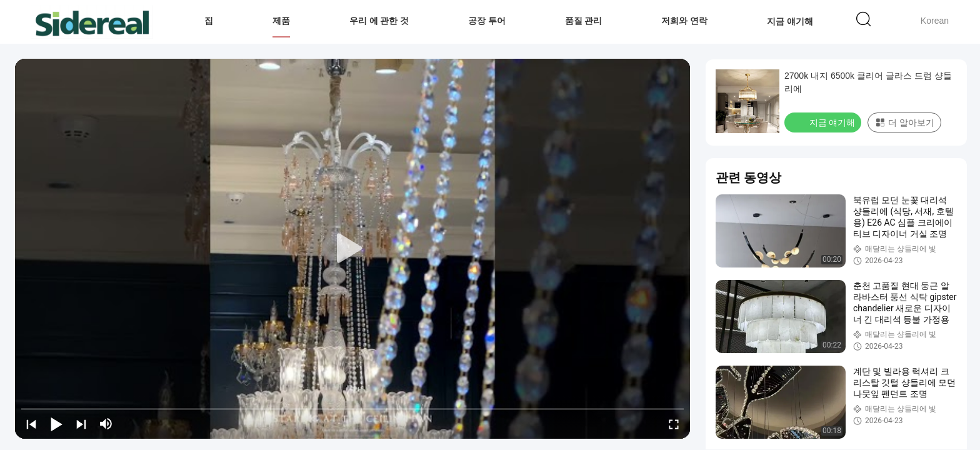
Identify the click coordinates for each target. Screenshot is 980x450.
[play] (352, 249)
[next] (81, 424)
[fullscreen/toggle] (674, 424)
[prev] (31, 424)
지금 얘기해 (790, 21)
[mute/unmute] (106, 424)
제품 (281, 21)
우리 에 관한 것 (379, 21)
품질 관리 (584, 21)
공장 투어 (487, 21)
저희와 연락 (684, 21)
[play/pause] (56, 424)
